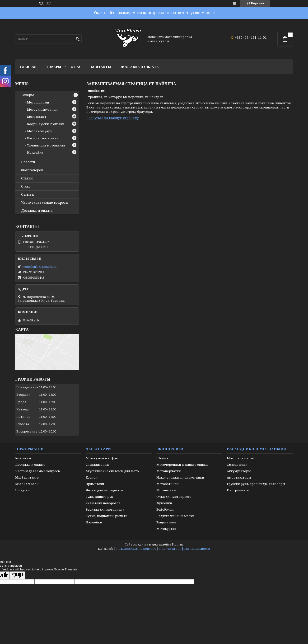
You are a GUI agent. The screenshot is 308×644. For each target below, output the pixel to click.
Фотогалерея (32, 170)
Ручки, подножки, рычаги (107, 516)
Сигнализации (97, 465)
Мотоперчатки (169, 471)
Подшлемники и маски (175, 516)
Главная (28, 67)
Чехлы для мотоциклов (105, 490)
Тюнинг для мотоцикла (46, 145)
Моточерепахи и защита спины (182, 465)
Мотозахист (37, 117)
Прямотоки (95, 484)
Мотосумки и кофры (102, 458)
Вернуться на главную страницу (112, 118)
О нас (76, 67)
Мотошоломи (38, 102)
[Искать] (77, 39)
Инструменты (238, 490)
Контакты (101, 67)
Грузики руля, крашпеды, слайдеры (256, 484)
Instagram (23, 490)
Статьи (27, 178)
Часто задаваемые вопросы (45, 202)
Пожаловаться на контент (136, 549)
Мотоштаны (166, 490)
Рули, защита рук (99, 497)
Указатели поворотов (103, 503)
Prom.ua (178, 544)
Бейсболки (165, 509)
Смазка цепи (237, 465)
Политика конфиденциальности (185, 549)
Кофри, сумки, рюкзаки (46, 124)
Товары (54, 67)
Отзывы (28, 194)
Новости (28, 162)
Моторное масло (240, 458)
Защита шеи (166, 522)
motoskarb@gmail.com (39, 267)
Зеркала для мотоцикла (105, 509)
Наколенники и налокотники (180, 477)
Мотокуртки (166, 529)
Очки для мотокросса (174, 497)
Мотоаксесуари (40, 131)
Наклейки (35, 152)
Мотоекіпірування (42, 109)
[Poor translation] (17, 575)
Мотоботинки (168, 484)
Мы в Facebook (27, 484)
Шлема (162, 458)
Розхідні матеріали (43, 138)
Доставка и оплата (140, 67)
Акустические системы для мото (112, 471)
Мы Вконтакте (27, 477)
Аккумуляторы (239, 471)
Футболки (164, 503)
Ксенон (92, 477)
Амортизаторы (239, 477)
